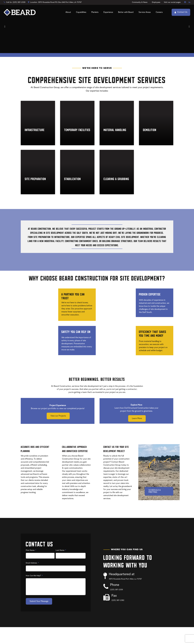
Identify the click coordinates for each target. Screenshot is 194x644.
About (68, 12)
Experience (108, 12)
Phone (115, 602)
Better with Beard (126, 12)
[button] (5, 35)
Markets (95, 12)
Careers (159, 12)
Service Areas (145, 12)
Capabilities (81, 12)
